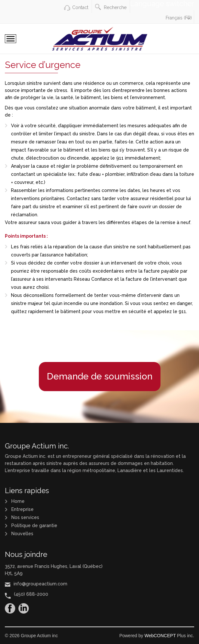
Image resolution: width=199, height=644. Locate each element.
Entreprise (22, 509)
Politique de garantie (34, 525)
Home (18, 501)
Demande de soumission (100, 376)
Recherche (111, 7)
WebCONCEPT (160, 636)
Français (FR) (179, 18)
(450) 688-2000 (31, 594)
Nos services (25, 517)
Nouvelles (22, 534)
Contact (80, 7)
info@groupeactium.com (40, 584)
